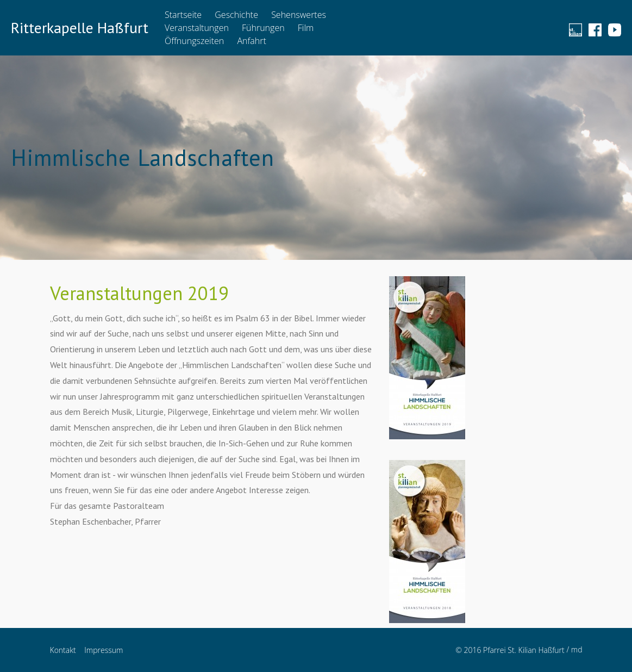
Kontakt (63, 650)
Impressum (104, 650)
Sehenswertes (299, 15)
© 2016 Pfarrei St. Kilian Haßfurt (510, 650)
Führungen (263, 28)
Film (306, 28)
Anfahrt (251, 41)
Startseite (183, 15)
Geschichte (236, 15)
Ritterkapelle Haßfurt (80, 28)
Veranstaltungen (197, 28)
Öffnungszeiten (194, 41)
